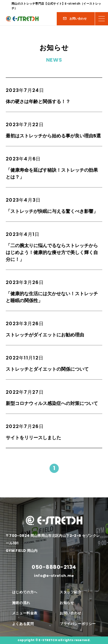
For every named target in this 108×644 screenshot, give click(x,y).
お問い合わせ (71, 613)
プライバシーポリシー (78, 624)
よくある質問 (23, 624)
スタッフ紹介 (71, 592)
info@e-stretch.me (54, 576)
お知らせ (67, 603)
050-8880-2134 (54, 567)
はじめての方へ (25, 592)
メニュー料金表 (25, 613)
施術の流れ (21, 603)
